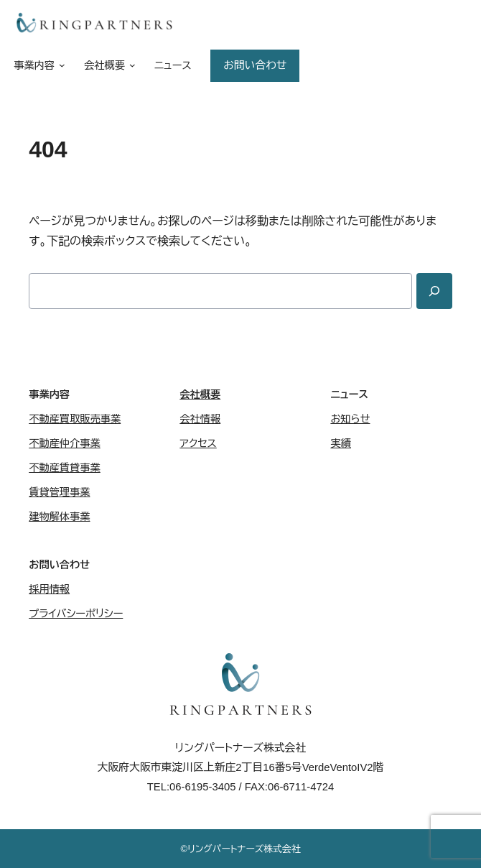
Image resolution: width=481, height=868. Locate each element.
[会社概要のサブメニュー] (130, 66)
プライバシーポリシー (76, 614)
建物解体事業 (59, 517)
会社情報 (200, 419)
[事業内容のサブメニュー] (60, 66)
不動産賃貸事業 (65, 468)
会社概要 (200, 394)
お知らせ (350, 419)
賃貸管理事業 (59, 492)
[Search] (434, 291)
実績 (340, 443)
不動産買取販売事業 (75, 419)
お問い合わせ (255, 65)
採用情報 (49, 589)
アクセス (198, 443)
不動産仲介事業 (65, 443)
